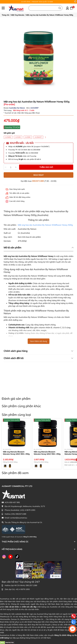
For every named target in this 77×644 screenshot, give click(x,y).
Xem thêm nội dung (39, 341)
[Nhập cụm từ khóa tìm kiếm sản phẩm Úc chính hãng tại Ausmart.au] (45, 8)
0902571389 (38, 181)
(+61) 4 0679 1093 (28, 510)
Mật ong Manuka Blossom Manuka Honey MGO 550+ (47, 453)
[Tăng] (16, 167)
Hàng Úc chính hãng (30, 537)
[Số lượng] (11, 167)
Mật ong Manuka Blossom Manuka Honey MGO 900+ (16, 453)
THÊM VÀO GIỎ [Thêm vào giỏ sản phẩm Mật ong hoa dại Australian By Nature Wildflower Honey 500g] (46, 167)
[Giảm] (6, 167)
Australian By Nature (17, 108)
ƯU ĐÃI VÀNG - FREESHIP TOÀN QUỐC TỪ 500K (37, 2)
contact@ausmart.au (19, 518)
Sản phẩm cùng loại (16, 415)
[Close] (75, 2)
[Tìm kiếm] (60, 8)
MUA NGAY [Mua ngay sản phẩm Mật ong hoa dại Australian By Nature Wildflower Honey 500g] (39, 175)
